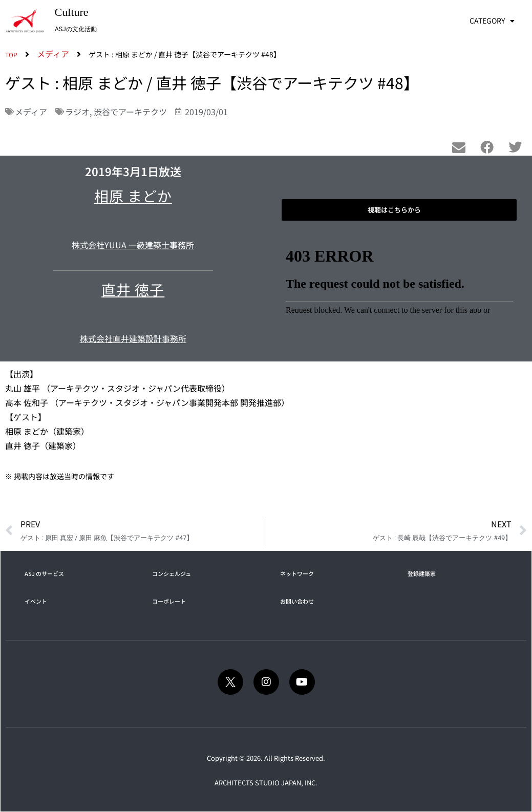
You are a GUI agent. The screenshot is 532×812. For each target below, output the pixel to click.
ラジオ (77, 112)
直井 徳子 (133, 289)
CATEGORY (492, 21)
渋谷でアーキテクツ (130, 112)
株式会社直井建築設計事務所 (133, 338)
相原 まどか (133, 196)
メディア (31, 112)
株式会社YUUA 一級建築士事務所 (133, 245)
